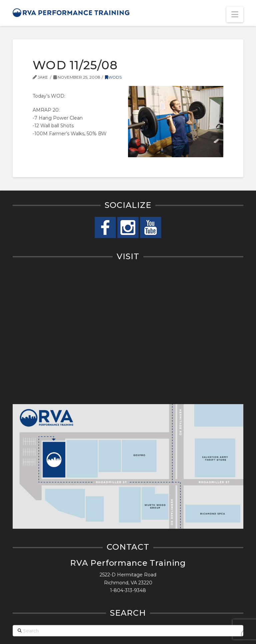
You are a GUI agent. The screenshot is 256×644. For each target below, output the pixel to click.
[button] (235, 14)
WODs (113, 77)
